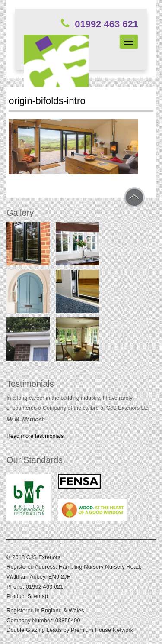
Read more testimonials (35, 436)
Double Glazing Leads (34, 630)
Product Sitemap (27, 596)
